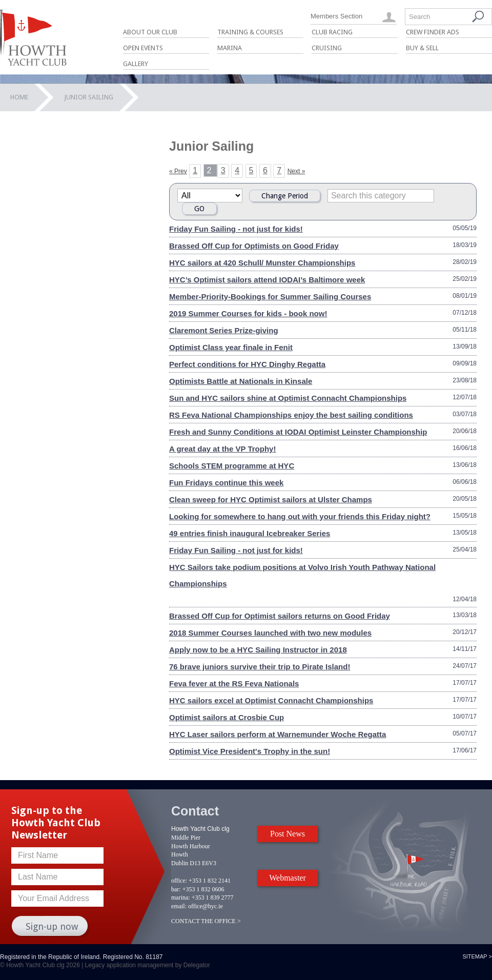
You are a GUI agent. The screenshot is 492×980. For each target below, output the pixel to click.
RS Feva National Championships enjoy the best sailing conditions (291, 415)
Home (19, 97)
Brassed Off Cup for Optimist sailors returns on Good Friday (280, 616)
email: (179, 906)
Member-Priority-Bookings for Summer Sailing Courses (270, 297)
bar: (176, 889)
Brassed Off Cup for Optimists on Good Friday (254, 246)
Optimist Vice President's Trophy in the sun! (250, 751)
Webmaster (288, 878)
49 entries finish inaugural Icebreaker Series (250, 533)
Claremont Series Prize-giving (224, 330)
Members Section (336, 16)
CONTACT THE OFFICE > (206, 921)
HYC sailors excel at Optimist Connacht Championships (271, 700)
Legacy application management (129, 965)
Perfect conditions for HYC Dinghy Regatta (247, 364)
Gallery (136, 64)
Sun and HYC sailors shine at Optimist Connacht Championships (288, 398)
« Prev (178, 171)
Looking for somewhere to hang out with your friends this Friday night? (300, 516)
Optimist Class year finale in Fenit (231, 347)
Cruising (327, 48)
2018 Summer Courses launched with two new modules (270, 633)
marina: (181, 897)
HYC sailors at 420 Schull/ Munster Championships (262, 263)
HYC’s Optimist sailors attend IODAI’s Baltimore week (267, 280)
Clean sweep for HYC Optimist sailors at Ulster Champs (271, 499)
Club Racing (332, 32)
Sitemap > (477, 956)
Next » (296, 171)
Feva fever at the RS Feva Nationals (234, 683)
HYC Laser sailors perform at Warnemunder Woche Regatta (278, 734)
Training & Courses (250, 32)
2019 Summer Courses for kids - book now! (248, 313)
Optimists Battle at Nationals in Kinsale (241, 381)
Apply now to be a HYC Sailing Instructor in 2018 (258, 650)
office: (179, 881)
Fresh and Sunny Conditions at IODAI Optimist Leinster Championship (298, 432)
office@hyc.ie (206, 906)
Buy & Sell (422, 48)
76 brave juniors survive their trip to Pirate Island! (260, 667)
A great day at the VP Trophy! (222, 449)
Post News (288, 834)
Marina (230, 48)
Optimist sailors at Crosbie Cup (227, 717)
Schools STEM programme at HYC (232, 466)
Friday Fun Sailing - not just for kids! (236, 229)
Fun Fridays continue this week (226, 483)
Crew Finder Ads (433, 32)
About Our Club (150, 32)
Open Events (143, 48)
